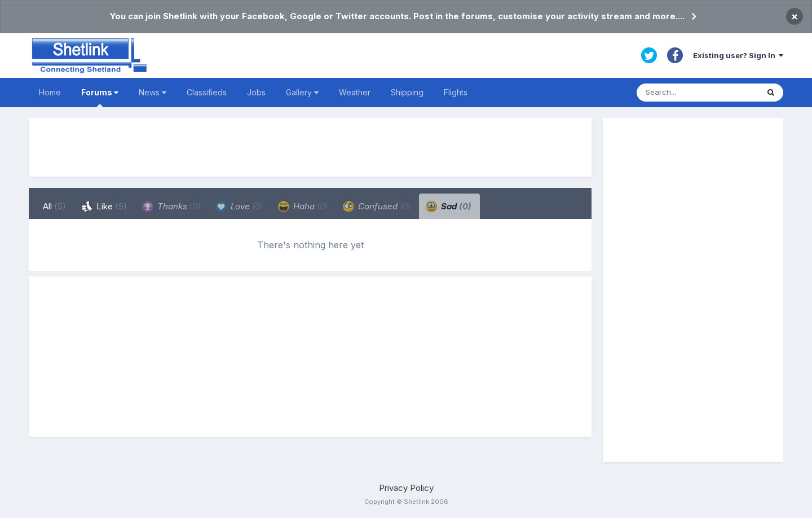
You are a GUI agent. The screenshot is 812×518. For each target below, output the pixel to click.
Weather (355, 92)
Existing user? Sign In (738, 55)
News (153, 92)
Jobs (256, 92)
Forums (100, 97)
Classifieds (207, 92)
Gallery (302, 92)
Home (50, 92)
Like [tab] (104, 207)
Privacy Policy (406, 488)
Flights (456, 92)
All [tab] (54, 206)
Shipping (407, 92)
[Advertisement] (310, 147)
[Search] (698, 93)
